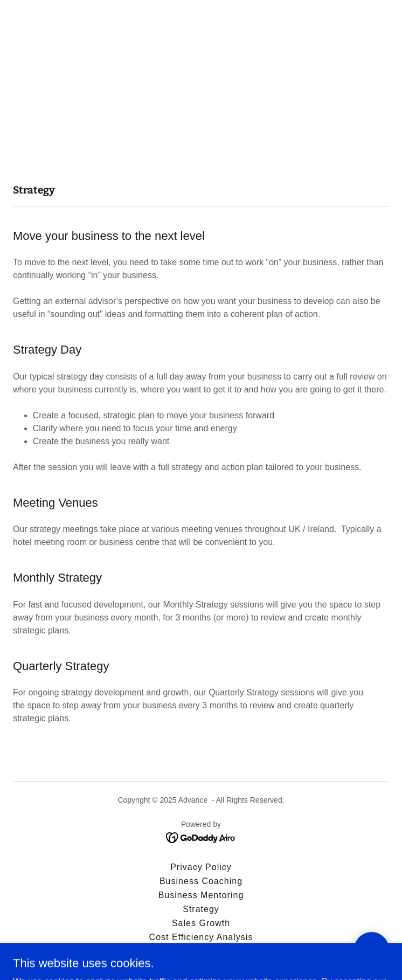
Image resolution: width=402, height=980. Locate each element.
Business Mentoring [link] (201, 895)
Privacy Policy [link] (201, 867)
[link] (201, 837)
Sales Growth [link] (201, 923)
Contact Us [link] (201, 951)
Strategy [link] (201, 909)
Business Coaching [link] (201, 881)
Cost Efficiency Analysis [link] (201, 937)
